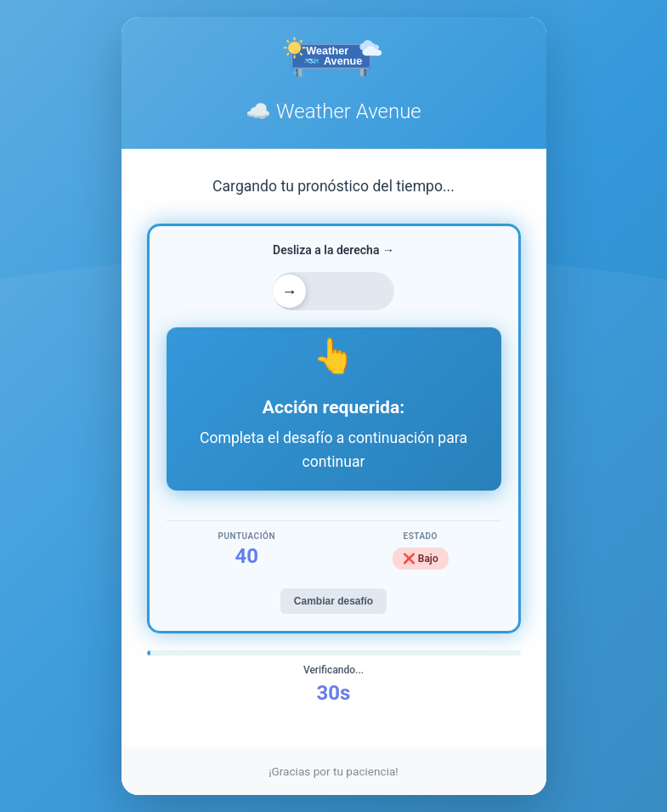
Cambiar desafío (333, 601)
